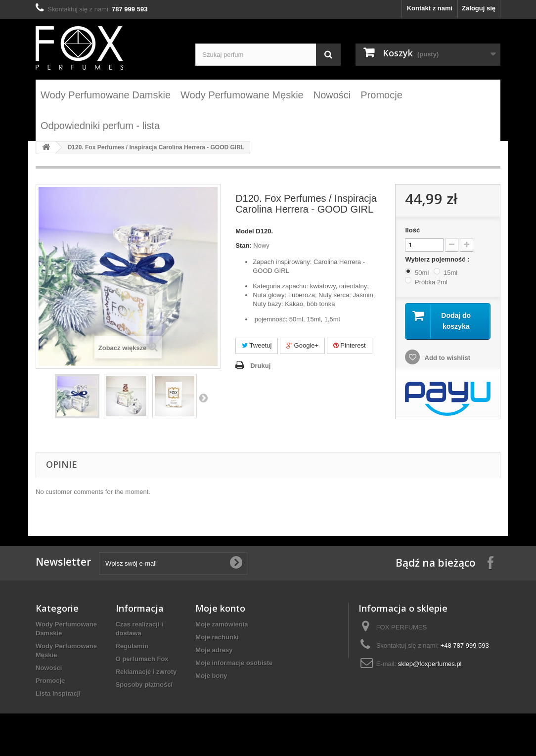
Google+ (302, 345)
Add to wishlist (447, 358)
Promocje (381, 95)
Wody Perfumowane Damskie (106, 95)
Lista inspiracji (58, 693)
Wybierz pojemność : (438, 259)
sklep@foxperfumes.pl (430, 664)
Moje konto (220, 608)
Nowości (332, 95)
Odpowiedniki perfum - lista (100, 126)
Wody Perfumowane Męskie (242, 95)
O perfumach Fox (142, 659)
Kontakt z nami (430, 8)
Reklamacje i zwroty (146, 672)
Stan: (244, 245)
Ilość (412, 230)
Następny (203, 398)
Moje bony (211, 676)
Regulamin (132, 646)
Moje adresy (214, 650)
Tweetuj (257, 345)
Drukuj (260, 366)
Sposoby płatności (144, 685)
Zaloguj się (479, 8)
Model (245, 231)
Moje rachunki (217, 637)
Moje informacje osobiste (234, 663)
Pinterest (350, 345)
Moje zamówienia (222, 624)
